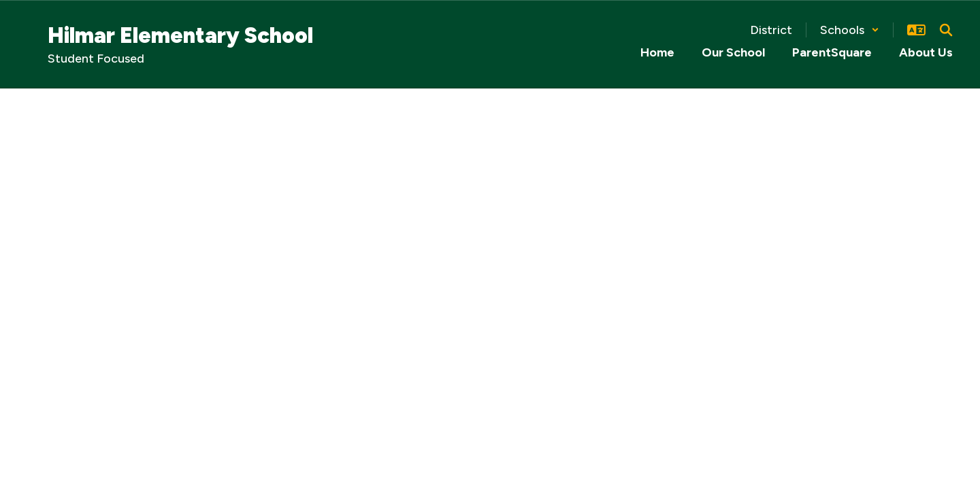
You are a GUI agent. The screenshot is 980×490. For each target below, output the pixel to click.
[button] (850, 30)
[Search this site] (946, 30)
